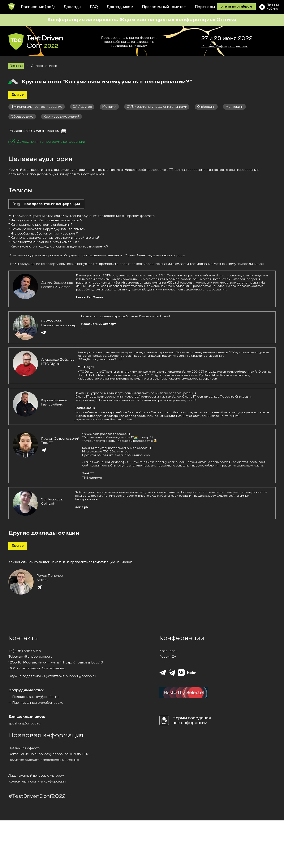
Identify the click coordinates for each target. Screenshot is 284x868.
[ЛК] (270, 7)
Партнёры (205, 7)
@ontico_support (38, 657)
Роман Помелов (50, 576)
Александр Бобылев (58, 360)
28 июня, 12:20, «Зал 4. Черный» (34, 131)
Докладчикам (120, 7)
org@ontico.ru (47, 697)
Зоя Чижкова (52, 499)
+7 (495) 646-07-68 (25, 651)
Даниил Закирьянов (57, 283)
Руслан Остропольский (60, 439)
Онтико (227, 20)
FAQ (94, 7)
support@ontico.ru (81, 676)
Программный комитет (164, 7)
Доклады (72, 7)
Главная (16, 66)
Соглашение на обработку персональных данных (48, 754)
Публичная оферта (24, 748)
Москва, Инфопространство (225, 47)
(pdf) (50, 7)
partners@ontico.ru (48, 703)
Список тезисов (44, 66)
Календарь (168, 651)
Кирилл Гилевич (54, 400)
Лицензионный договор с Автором (36, 776)
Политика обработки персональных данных (44, 760)
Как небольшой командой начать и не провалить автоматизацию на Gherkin (70, 562)
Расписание (33, 7)
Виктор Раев (51, 321)
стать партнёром (236, 7)
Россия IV (168, 657)
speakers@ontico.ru (24, 724)
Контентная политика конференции (37, 782)
